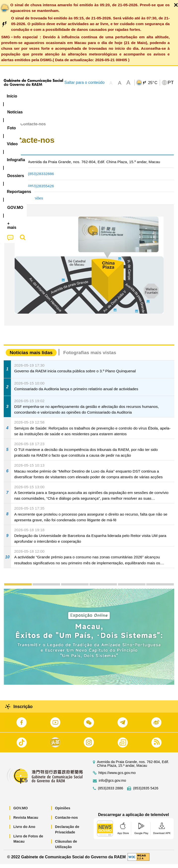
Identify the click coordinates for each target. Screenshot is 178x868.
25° (153, 83)
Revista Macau (26, 821)
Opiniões (36, 202)
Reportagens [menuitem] (158, 96)
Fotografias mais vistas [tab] (90, 357)
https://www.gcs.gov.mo (117, 777)
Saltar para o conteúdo (84, 82)
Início (9, 128)
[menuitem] (34, 96)
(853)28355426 (41, 190)
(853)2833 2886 (111, 792)
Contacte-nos (67, 821)
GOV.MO (21, 812)
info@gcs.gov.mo (112, 785)
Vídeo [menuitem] (76, 96)
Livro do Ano (24, 831)
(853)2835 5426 (146, 792)
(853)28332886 (41, 178)
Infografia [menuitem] (100, 96)
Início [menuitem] (12, 96)
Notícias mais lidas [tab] (31, 357)
